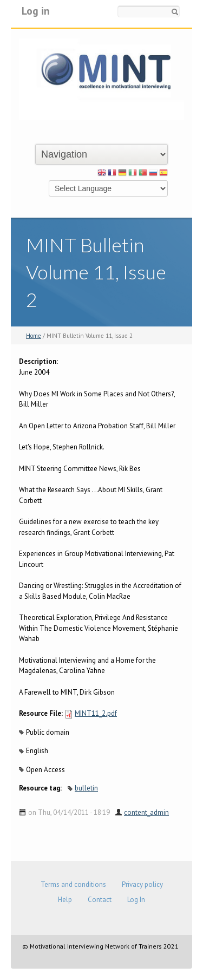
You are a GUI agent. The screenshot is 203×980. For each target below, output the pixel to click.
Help (65, 900)
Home (34, 336)
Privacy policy (142, 884)
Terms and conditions (73, 884)
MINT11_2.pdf (96, 713)
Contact (100, 900)
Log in (36, 11)
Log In (136, 900)
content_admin (146, 812)
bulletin (86, 788)
